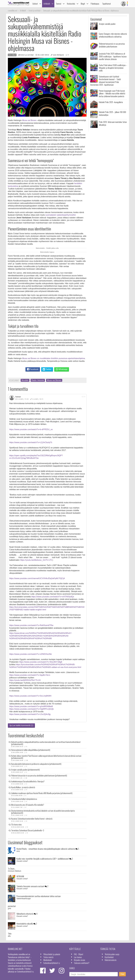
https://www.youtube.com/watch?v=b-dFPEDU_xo (31, 429)
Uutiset (35, 4)
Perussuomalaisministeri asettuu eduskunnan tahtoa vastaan (39, 896)
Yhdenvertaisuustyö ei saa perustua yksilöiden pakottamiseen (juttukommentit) (39, 776)
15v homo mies (16, 825)
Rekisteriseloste (111, 960)
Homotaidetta (27, 924)
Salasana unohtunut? (82, 963)
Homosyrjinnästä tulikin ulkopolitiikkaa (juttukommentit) (31, 750)
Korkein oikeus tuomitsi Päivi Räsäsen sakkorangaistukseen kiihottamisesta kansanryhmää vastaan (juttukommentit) (46, 757)
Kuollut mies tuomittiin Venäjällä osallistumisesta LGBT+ (45, 859)
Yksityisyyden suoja (112, 954)
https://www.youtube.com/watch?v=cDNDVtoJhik (30, 654)
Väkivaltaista (27, 914)
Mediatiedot (48, 960)
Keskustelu (71, 4)
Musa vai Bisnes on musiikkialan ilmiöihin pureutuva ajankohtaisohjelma (54, 358)
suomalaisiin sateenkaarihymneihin (61, 215)
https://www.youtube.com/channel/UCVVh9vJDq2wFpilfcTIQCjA (37, 578)
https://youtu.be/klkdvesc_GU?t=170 (36, 560)
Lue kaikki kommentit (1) (21, 725)
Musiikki (25, 380)
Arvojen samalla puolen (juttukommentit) (25, 770)
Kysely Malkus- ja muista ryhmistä (23, 787)
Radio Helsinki (38, 380)
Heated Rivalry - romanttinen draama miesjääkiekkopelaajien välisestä (48, 849)
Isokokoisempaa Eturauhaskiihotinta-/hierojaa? (28, 781)
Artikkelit (47, 4)
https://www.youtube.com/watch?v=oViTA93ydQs (53, 597)
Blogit (83, 4)
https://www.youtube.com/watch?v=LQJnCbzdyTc (31, 442)
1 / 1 (83, 397)
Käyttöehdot (109, 957)
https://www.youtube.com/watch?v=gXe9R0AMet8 (31, 706)
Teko (10, 933)
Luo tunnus (78, 957)
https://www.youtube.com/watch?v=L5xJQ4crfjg (30, 714)
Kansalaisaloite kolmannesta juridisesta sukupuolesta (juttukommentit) (36, 764)
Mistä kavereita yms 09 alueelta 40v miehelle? (28, 805)
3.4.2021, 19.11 (37, 399)
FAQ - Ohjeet (79, 954)
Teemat (59, 4)
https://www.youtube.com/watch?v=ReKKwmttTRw (31, 625)
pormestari (12, 906)
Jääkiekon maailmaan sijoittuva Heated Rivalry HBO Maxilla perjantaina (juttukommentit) (42, 793)
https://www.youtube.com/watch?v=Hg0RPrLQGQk (31, 709)
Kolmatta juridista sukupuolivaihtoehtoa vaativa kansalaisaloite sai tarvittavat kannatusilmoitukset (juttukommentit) (46, 743)
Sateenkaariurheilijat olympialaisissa (24, 799)
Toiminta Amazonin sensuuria (32, 886)
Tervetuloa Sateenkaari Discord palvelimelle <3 (28, 830)
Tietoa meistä (48, 957)
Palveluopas (95, 4)
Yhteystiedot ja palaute (52, 954)
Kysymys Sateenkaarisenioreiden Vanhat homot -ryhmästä (32, 819)
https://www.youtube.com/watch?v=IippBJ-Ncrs (30, 675)
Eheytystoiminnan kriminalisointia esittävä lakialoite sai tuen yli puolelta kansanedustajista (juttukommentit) (43, 812)
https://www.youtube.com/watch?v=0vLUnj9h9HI (30, 696)
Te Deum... (12, 869)
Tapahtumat (106, 4)
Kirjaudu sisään (80, 960)
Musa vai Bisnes (29, 120)
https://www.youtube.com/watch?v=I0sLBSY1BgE (41, 662)
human (18, 397)
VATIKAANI (20, 876)
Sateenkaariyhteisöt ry (52, 963)
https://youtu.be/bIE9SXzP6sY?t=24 (25, 680)
